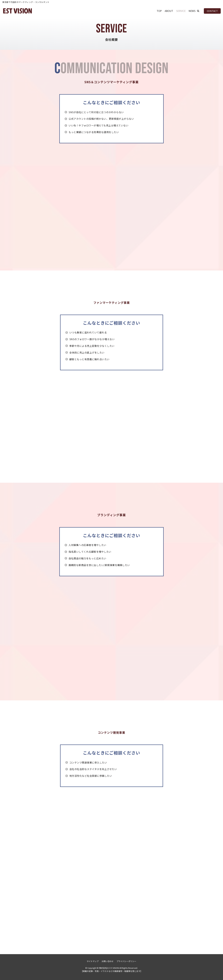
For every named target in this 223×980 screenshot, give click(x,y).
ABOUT (169, 11)
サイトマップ (93, 961)
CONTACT (212, 11)
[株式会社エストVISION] (17, 11)
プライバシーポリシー (126, 961)
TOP (159, 11)
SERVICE (181, 11)
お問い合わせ (108, 961)
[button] (198, 11)
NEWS (192, 11)
